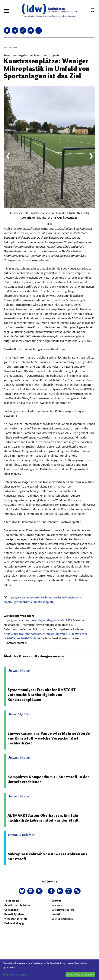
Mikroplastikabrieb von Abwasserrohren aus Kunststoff (47, 856)
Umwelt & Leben (14, 914)
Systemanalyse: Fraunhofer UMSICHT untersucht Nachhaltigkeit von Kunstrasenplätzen (42, 695)
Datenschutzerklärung (63, 910)
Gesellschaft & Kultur (17, 905)
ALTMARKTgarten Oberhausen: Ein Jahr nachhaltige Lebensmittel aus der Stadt (43, 818)
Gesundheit (11, 910)
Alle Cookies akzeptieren (80, 975)
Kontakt (56, 914)
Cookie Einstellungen (62, 919)
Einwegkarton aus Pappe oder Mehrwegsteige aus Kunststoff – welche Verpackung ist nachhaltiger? (49, 738)
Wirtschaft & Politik (16, 919)
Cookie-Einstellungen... (15, 975)
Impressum (57, 905)
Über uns (56, 901)
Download (71, 217)
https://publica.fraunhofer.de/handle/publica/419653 (38, 620)
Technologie (12, 901)
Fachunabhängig (14, 923)
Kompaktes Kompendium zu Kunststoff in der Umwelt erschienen (48, 779)
